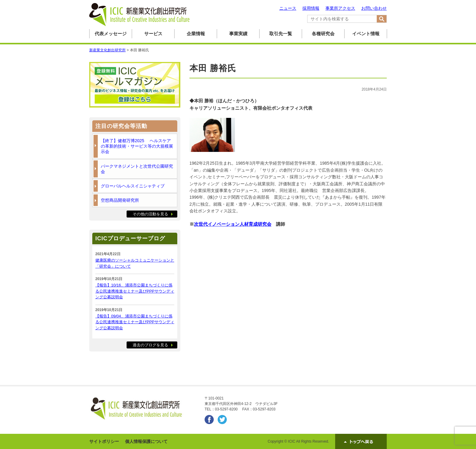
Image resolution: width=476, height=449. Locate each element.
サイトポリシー (104, 441)
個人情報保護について (146, 441)
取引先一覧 (281, 34)
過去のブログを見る (150, 345)
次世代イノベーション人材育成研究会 (233, 224)
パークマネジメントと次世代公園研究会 (137, 169)
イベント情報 (366, 34)
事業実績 (238, 34)
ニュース (288, 8)
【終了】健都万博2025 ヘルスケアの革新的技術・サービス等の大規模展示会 (137, 146)
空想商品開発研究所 (120, 200)
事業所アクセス (340, 8)
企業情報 (196, 34)
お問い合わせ (374, 8)
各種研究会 (323, 34)
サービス (153, 34)
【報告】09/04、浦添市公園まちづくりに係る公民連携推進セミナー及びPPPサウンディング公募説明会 (135, 322)
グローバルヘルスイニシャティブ (133, 186)
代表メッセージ (111, 34)
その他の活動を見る (150, 214)
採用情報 (311, 8)
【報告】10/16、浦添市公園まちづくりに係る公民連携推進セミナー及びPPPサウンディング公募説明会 (135, 291)
